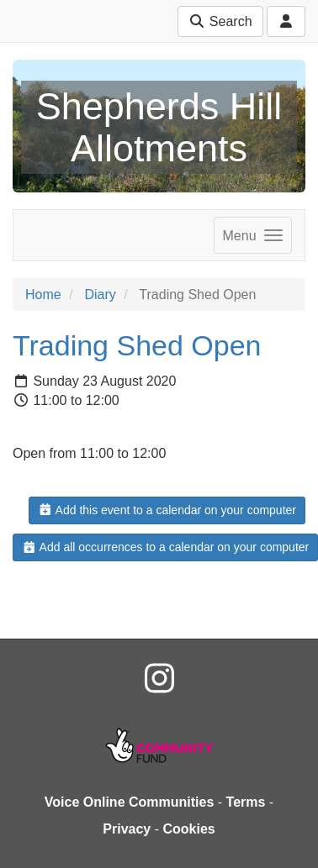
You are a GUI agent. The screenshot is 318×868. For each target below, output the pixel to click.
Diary (100, 295)
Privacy (127, 829)
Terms (246, 802)
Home (43, 295)
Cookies (188, 829)
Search (220, 21)
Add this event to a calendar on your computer (167, 510)
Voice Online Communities (130, 802)
